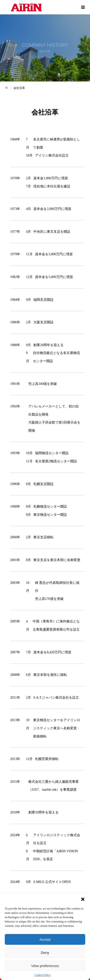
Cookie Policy (42, 975)
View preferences (45, 966)
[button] (83, 899)
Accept (45, 939)
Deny (45, 953)
